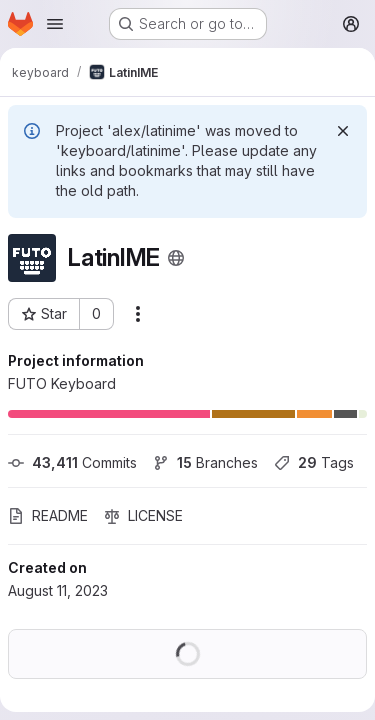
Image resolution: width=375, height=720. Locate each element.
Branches (205, 462)
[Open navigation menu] (55, 24)
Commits (72, 462)
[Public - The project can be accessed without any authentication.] (176, 258)
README (48, 515)
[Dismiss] (343, 131)
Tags (314, 462)
